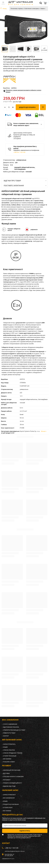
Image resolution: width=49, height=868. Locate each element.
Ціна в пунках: (18, 133)
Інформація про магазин (12, 770)
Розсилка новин (9, 762)
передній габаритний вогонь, (25, 168)
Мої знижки (7, 759)
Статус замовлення (10, 724)
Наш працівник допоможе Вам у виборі (26, 149)
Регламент (7, 780)
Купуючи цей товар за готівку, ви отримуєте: (24, 136)
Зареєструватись (9, 744)
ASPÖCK (14, 88)
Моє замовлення (10, 720)
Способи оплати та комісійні (13, 777)
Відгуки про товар (12, 181)
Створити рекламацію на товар (14, 730)
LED (16, 163)
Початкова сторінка (17, 8)
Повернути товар (9, 733)
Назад (4, 8)
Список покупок (9, 750)
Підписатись (25, 831)
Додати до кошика (27, 107)
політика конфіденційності (23, 838)
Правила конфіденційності (12, 783)
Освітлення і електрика (32, 8)
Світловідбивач (20, 169)
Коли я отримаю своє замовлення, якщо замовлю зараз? (26, 124)
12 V (11, 165)
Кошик (5, 747)
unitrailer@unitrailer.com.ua (15, 851)
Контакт (6, 736)
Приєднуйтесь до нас (13, 815)
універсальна (21, 160)
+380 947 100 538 (19, 152)
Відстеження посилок (11, 727)
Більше (43, 431)
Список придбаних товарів (13, 753)
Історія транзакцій (10, 756)
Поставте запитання (14, 186)
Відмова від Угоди (9, 786)
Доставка (6, 773)
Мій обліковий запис (12, 740)
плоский (29, 172)
